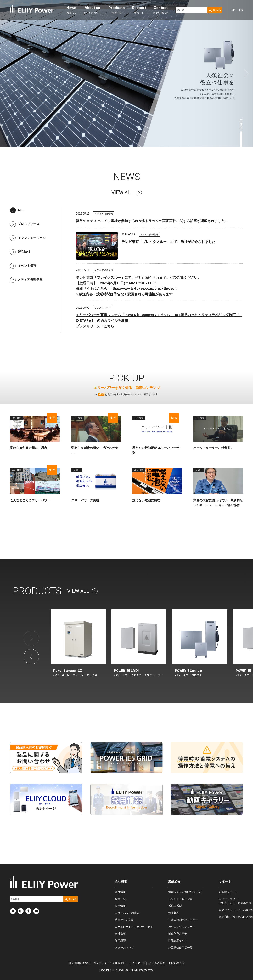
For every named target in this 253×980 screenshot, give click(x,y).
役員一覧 (120, 899)
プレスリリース (25, 224)
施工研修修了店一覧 (180, 948)
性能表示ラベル (178, 941)
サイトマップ (137, 963)
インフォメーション (28, 238)
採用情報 (120, 906)
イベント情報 (23, 266)
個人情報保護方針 (79, 963)
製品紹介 (117, 10)
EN (241, 10)
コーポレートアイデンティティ (134, 927)
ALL (17, 210)
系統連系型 (175, 906)
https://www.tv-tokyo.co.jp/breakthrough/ (144, 288)
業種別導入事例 (178, 934)
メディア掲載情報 (26, 280)
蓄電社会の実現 (124, 920)
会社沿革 (120, 934)
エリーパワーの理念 (127, 913)
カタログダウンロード (182, 927)
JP (233, 10)
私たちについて (92, 10)
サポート (139, 10)
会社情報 (120, 892)
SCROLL (241, 124)
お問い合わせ (161, 10)
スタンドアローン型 (180, 899)
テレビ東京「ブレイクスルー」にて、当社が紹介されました (168, 242)
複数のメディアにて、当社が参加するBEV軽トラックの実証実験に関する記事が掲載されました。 (152, 221)
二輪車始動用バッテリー (183, 920)
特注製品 (174, 913)
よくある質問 (157, 963)
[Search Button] (215, 10)
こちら (109, 326)
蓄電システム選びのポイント (186, 892)
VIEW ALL (127, 192)
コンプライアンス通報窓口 (110, 963)
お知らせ (71, 10)
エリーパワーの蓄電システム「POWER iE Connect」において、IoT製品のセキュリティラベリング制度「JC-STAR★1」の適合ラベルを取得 (159, 318)
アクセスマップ (124, 948)
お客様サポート (228, 892)
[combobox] (191, 10)
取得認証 (120, 941)
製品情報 (20, 252)
